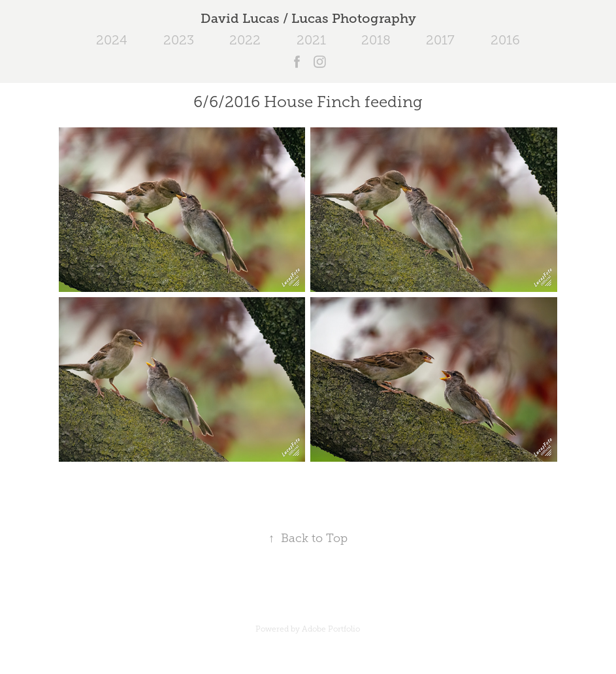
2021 (311, 40)
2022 (245, 40)
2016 (505, 40)
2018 (376, 40)
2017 (440, 40)
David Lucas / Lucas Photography (308, 19)
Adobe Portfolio (331, 629)
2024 (112, 40)
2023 (179, 40)
